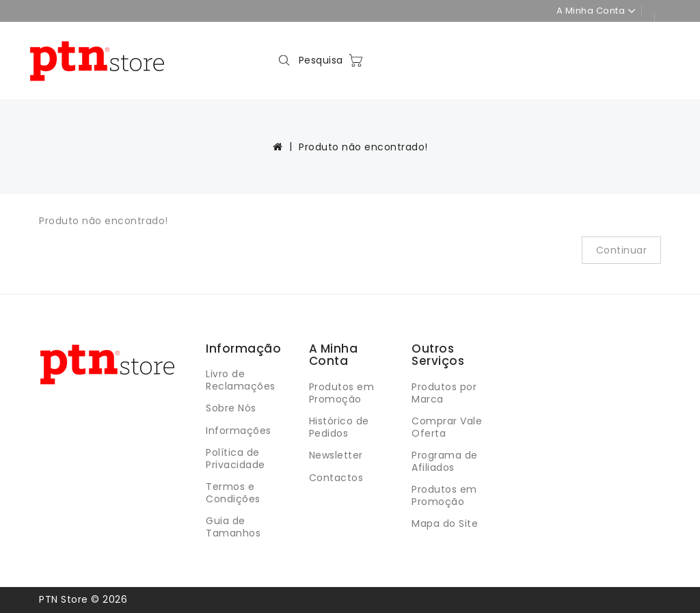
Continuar (622, 250)
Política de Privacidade (235, 459)
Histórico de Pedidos (339, 427)
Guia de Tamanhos (233, 527)
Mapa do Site (445, 523)
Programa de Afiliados (445, 461)
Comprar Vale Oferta (447, 427)
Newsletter (336, 455)
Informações (239, 431)
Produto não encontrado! (363, 147)
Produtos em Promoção (342, 393)
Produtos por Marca (444, 393)
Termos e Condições (233, 493)
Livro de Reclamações (241, 380)
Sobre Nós (231, 408)
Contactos (336, 478)
